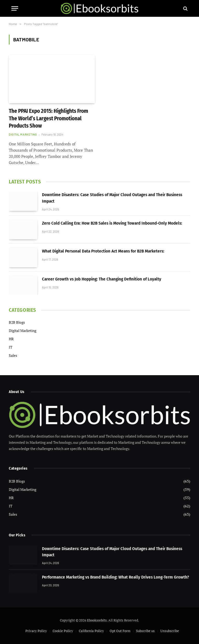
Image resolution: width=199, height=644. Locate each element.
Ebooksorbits (97, 620)
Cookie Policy (63, 631)
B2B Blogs (17, 322)
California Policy (91, 631)
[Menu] (15, 8)
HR (11, 339)
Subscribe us (145, 631)
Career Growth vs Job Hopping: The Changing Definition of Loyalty (102, 279)
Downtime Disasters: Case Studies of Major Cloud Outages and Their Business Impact (112, 198)
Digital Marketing (23, 134)
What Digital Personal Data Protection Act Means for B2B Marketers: (103, 251)
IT (11, 347)
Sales (13, 355)
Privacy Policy (36, 631)
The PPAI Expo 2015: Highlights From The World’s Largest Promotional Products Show (48, 118)
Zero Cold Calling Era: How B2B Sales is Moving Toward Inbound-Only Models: (112, 223)
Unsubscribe (170, 631)
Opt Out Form (120, 631)
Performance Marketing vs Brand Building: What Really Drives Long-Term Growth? (115, 577)
